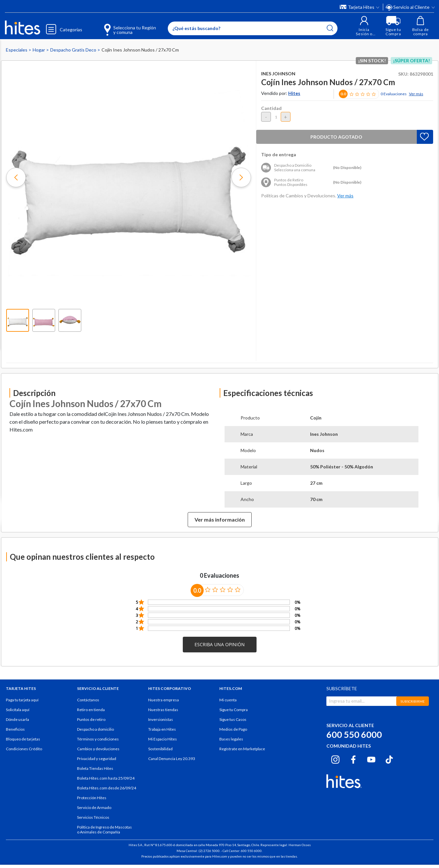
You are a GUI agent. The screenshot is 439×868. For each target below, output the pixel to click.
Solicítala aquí (18, 710)
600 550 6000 (354, 734)
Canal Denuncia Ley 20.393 (172, 759)
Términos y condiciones (98, 739)
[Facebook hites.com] (353, 758)
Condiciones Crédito (24, 749)
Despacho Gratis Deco (74, 50)
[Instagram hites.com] (335, 758)
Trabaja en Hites (162, 729)
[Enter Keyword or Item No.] (252, 28)
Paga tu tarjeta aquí (22, 700)
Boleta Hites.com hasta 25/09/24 (106, 778)
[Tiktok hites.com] (389, 758)
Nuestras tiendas (163, 710)
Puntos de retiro (91, 719)
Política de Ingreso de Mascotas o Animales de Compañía (104, 830)
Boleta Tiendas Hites (95, 768)
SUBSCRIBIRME (413, 701)
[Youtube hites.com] (371, 758)
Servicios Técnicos (93, 817)
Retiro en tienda (91, 710)
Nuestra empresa (164, 700)
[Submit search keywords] (330, 28)
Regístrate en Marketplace (242, 749)
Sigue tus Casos (233, 719)
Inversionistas (161, 719)
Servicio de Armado (94, 807)
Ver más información (220, 519)
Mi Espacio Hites (163, 739)
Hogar (39, 50)
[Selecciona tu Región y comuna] (120, 26)
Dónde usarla (17, 719)
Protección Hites (92, 798)
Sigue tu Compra (234, 710)
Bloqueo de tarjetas (23, 739)
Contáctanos (88, 700)
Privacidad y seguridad (97, 759)
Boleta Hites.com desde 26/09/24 (107, 788)
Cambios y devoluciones (98, 749)
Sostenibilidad (160, 749)
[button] (364, 26)
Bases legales (231, 739)
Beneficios (15, 729)
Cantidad (271, 108)
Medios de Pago (233, 729)
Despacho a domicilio (95, 729)
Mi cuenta (228, 700)
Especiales (17, 50)
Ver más (416, 94)
